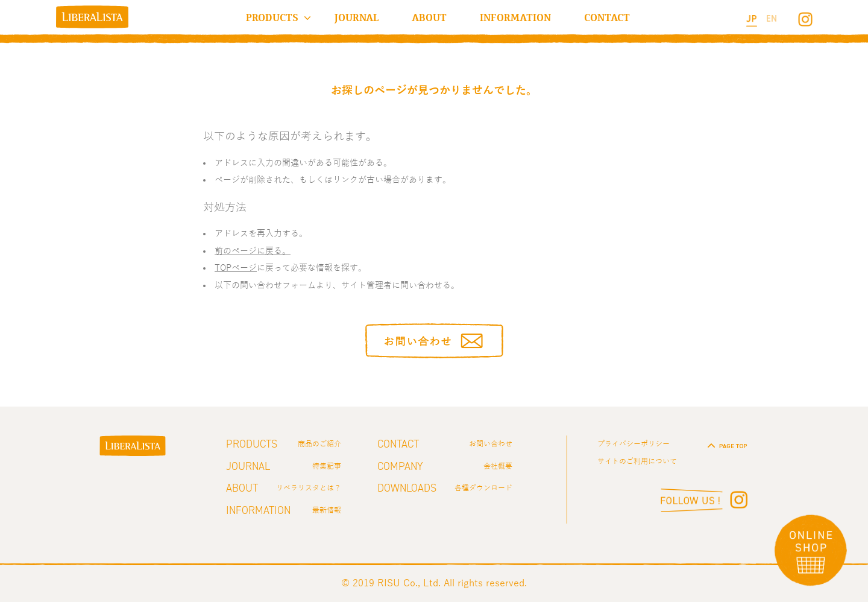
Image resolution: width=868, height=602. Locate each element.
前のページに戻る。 (253, 251)
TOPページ (236, 268)
